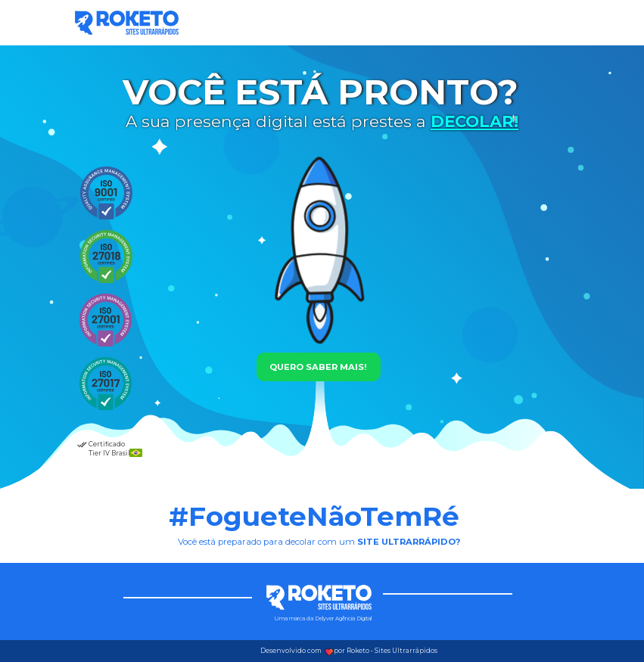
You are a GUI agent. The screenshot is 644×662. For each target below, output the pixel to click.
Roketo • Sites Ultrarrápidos (392, 651)
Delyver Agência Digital (343, 618)
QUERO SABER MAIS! (318, 367)
